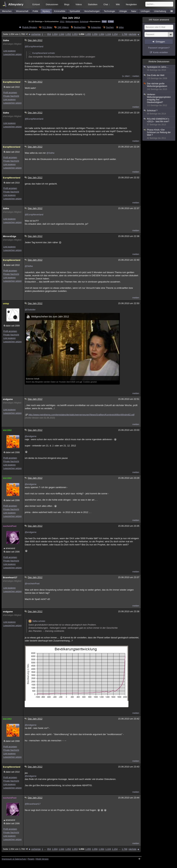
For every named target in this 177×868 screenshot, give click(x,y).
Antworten (96, 27)
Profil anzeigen (10, 93)
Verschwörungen (92, 11)
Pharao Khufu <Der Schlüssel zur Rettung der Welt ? (159, 134)
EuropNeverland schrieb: (42, 53)
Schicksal (84, 21)
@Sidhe (50, 153)
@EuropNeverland (34, 46)
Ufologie (123, 11)
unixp (6, 303)
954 (49, 34)
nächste (132, 34)
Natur (134, 11)
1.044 (61, 34)
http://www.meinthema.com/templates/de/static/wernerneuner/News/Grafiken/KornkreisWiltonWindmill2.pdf (81, 415)
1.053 (75, 34)
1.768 (125, 34)
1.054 (81, 34)
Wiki (118, 5)
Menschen (7, 11)
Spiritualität (75, 11)
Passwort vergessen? (159, 48)
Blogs (67, 5)
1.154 (115, 34)
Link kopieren (9, 51)
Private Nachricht (11, 96)
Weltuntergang (72, 21)
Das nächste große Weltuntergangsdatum (159, 87)
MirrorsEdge (10, 236)
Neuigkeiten (131, 5)
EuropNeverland (12, 82)
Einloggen (160, 42)
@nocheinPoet (32, 584)
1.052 (68, 34)
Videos (79, 5)
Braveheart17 (10, 577)
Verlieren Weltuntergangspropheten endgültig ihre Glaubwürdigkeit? (159, 100)
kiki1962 (7, 430)
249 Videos (63, 27)
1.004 (55, 34)
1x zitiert (126, 76)
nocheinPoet (10, 526)
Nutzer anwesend (159, 20)
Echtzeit (36, 5)
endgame (8, 399)
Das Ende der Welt (159, 77)
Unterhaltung (160, 11)
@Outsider (30, 310)
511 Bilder (47, 27)
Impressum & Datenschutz (14, 859)
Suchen (110, 27)
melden (136, 76)
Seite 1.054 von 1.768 (16, 34)
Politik (35, 11)
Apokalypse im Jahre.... (159, 69)
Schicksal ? (159, 112)
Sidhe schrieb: (37, 621)
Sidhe (6, 40)
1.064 (102, 34)
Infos (121, 27)
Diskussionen (52, 5)
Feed (104, 22)
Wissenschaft (22, 11)
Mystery (46, 11)
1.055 (88, 34)
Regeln (31, 859)
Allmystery (16, 4)
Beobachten (80, 27)
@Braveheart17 (33, 804)
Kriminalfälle (60, 11)
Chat (107, 5)
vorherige (36, 34)
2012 (62, 21)
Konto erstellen (160, 52)
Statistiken (93, 5)
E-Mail (111, 22)
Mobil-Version (42, 859)
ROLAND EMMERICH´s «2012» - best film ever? (159, 122)
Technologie (109, 11)
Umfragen (145, 11)
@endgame (31, 436)
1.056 (95, 34)
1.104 (108, 34)
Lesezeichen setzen (12, 54)
